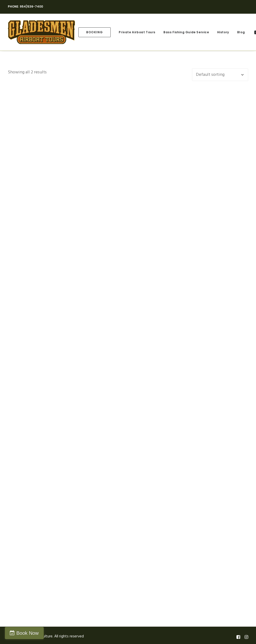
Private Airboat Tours (137, 32)
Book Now (27, 633)
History (223, 32)
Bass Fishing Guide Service (186, 32)
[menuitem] (95, 32)
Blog (241, 32)
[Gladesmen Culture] (41, 32)
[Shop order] (220, 75)
